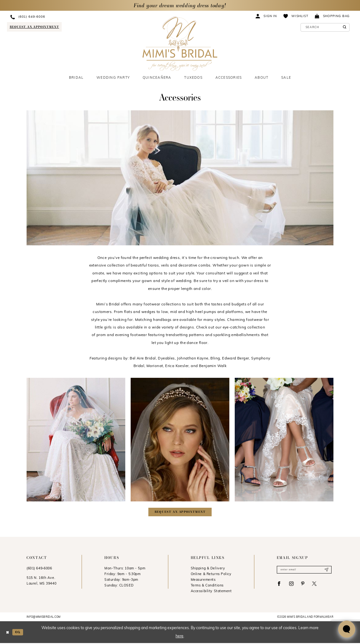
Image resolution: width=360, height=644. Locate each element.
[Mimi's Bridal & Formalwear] (180, 44)
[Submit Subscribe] (326, 571)
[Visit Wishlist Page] (296, 16)
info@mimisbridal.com (44, 618)
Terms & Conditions (207, 587)
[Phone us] (55, 17)
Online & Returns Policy (211, 575)
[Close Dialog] (8, 633)
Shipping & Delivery (208, 570)
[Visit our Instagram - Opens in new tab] (293, 586)
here (180, 637)
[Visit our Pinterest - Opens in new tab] (306, 586)
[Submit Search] (344, 27)
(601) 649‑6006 (39, 570)
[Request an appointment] (34, 27)
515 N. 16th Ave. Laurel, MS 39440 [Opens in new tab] (41, 582)
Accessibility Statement (211, 592)
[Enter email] (304, 571)
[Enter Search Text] (325, 27)
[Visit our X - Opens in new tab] (318, 586)
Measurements (203, 581)
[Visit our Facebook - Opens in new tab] (280, 586)
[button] (266, 16)
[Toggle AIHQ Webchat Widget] (347, 629)
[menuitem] (55, 17)
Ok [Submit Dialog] (19, 633)
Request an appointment (180, 513)
